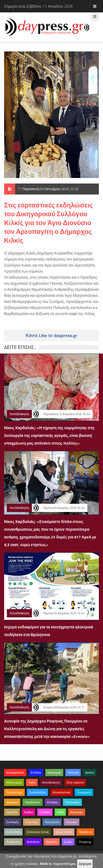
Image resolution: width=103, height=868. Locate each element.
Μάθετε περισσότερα (58, 864)
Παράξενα (86, 832)
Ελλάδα (36, 773)
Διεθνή (90, 773)
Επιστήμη (32, 822)
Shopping (85, 842)
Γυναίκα (45, 812)
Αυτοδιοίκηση (19, 414)
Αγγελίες (51, 842)
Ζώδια (68, 842)
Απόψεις (53, 802)
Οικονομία (54, 773)
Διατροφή (77, 812)
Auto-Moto (13, 832)
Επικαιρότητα (15, 773)
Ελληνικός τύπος (38, 832)
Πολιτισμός (72, 802)
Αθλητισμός (14, 782)
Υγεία (32, 782)
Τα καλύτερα (14, 792)
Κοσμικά (72, 822)
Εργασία (12, 812)
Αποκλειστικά (61, 792)
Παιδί (60, 812)
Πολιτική (73, 773)
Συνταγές (12, 822)
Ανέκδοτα (33, 842)
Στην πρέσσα (75, 782)
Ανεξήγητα (13, 842)
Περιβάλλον (33, 802)
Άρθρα (29, 812)
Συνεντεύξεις (38, 792)
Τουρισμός (84, 792)
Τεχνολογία (52, 822)
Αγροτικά (12, 802)
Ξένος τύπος (64, 832)
